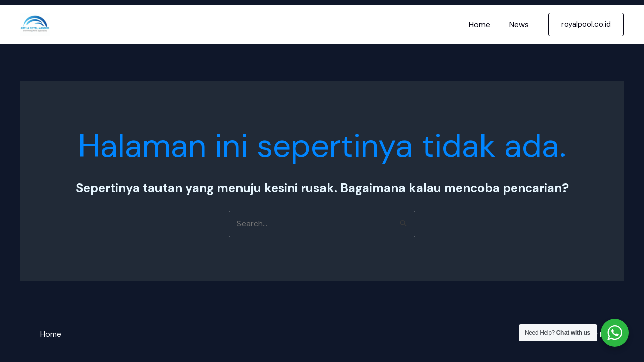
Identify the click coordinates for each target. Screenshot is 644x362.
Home (484, 24)
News (520, 24)
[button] (586, 24)
